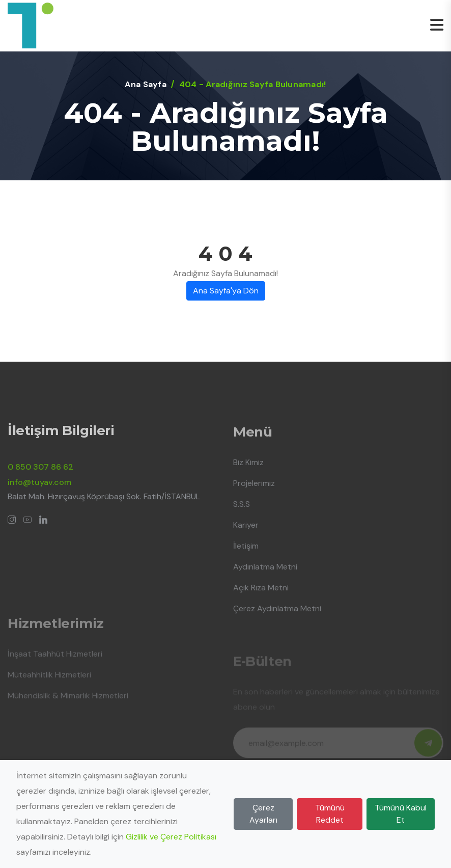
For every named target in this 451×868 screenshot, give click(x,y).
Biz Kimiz (248, 468)
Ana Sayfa (145, 84)
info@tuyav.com (39, 488)
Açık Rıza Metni (261, 593)
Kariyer (246, 531)
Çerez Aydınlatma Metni (277, 614)
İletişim (246, 551)
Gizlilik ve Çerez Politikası (171, 837)
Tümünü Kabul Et (401, 814)
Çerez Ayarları (263, 814)
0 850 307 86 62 (40, 472)
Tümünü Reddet (330, 814)
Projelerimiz (254, 489)
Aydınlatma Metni (265, 572)
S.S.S (242, 510)
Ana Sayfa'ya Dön (226, 291)
